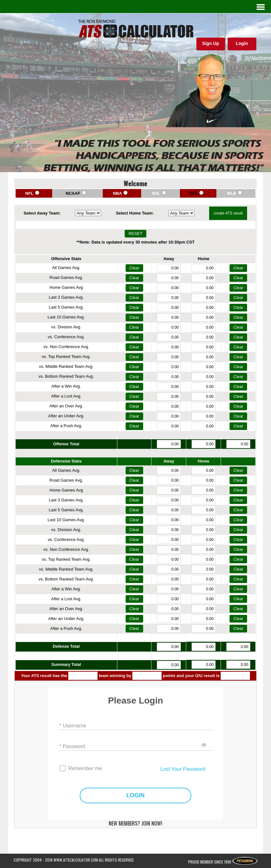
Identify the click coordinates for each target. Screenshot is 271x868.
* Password (72, 746)
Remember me (85, 768)
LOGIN (136, 795)
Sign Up (211, 43)
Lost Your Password (183, 769)
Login (242, 43)
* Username (73, 726)
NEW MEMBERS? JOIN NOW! (135, 823)
